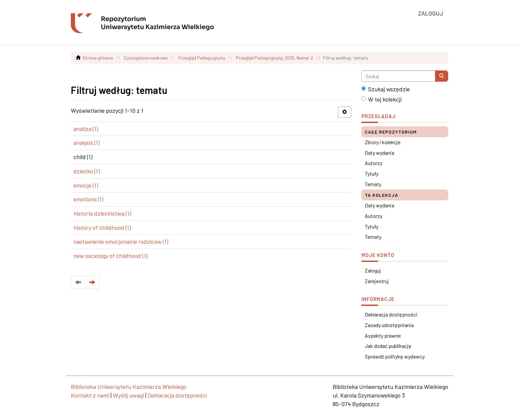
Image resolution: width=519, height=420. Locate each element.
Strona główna (98, 58)
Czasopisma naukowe (146, 58)
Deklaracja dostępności (391, 314)
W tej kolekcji (381, 99)
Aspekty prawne (383, 336)
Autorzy (374, 163)
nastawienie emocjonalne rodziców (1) (121, 241)
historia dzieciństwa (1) (102, 213)
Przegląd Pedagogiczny (202, 58)
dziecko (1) (87, 171)
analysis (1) (87, 143)
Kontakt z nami (90, 395)
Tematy (373, 184)
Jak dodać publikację (388, 346)
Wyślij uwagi (128, 395)
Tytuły (372, 173)
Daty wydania (379, 153)
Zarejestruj (377, 281)
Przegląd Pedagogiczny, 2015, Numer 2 (275, 58)
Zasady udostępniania (389, 325)
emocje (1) (86, 185)
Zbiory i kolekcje (383, 142)
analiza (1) (86, 129)
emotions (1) (88, 199)
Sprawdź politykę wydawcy (395, 356)
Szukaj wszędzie (386, 89)
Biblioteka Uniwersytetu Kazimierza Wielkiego (129, 387)
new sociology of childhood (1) (111, 256)
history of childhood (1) (102, 228)
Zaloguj (373, 270)
